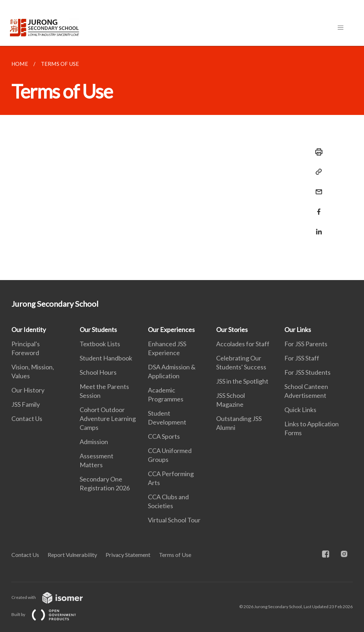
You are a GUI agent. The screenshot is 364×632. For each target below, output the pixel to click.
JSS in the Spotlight (242, 381)
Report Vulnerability (72, 555)
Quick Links (300, 410)
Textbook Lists (100, 344)
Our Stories (232, 330)
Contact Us (27, 418)
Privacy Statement (128, 555)
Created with (53, 597)
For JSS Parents (306, 344)
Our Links (298, 330)
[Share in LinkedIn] (317, 227)
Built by (49, 614)
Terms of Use (175, 555)
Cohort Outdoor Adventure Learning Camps (108, 418)
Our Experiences (171, 330)
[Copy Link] (317, 172)
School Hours (98, 372)
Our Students (98, 330)
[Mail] (317, 187)
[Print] (317, 152)
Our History (28, 390)
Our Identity (29, 330)
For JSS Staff (302, 358)
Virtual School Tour (174, 520)
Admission (94, 442)
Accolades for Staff (243, 344)
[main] (182, 163)
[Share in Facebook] (317, 207)
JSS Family (26, 404)
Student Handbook (106, 358)
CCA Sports (164, 436)
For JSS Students (307, 372)
